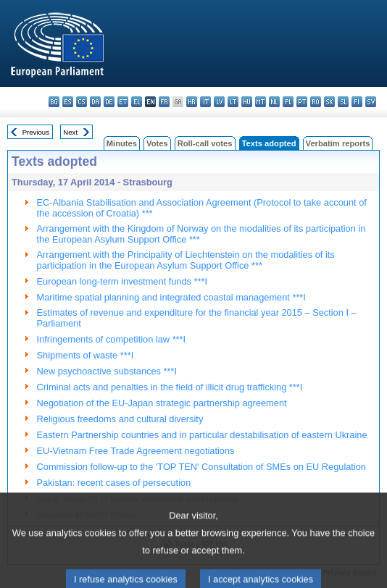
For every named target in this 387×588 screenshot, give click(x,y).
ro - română (316, 102)
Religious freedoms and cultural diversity (120, 419)
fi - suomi (357, 102)
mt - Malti (261, 102)
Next (70, 132)
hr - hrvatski (192, 102)
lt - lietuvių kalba (233, 102)
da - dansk (95, 102)
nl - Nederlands (274, 102)
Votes (157, 143)
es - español (68, 102)
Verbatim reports (338, 143)
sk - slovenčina (329, 102)
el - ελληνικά (137, 102)
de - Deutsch (109, 102)
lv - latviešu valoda (219, 102)
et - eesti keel (123, 102)
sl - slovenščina (343, 102)
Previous (36, 132)
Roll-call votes (205, 143)
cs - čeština (82, 102)
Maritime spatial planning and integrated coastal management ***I (171, 297)
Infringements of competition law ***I (112, 339)
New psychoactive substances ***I (107, 371)
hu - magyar (247, 102)
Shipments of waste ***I (86, 355)
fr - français (164, 102)
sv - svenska (371, 102)
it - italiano (205, 102)
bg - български (54, 102)
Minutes (122, 143)
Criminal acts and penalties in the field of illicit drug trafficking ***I (170, 387)
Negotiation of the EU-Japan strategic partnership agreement (162, 403)
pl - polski (288, 102)
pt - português (302, 102)
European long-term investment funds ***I (122, 281)
